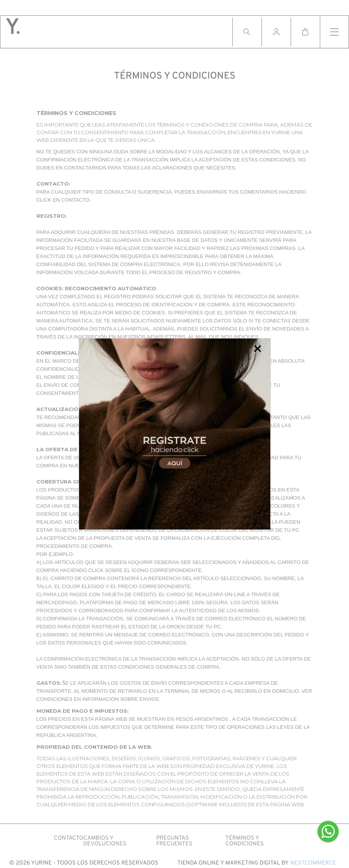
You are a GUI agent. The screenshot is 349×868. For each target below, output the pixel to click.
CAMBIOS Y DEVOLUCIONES (105, 841)
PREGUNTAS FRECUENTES (174, 841)
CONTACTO (69, 838)
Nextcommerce (313, 863)
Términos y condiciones (245, 841)
